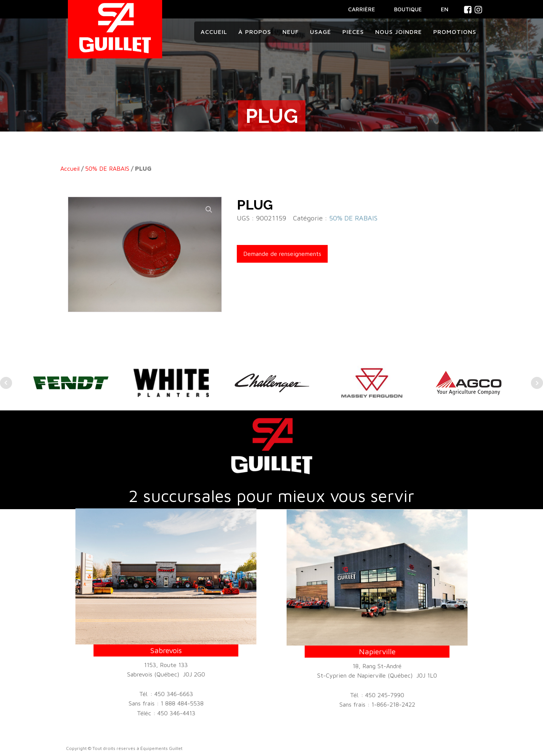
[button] (209, 210)
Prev (6, 383)
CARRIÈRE (362, 9)
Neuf (291, 32)
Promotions (455, 32)
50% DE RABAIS (107, 168)
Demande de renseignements (282, 254)
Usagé (321, 32)
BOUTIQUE (408, 9)
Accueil (214, 32)
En (445, 9)
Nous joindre (399, 32)
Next (537, 383)
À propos (255, 32)
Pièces (353, 32)
